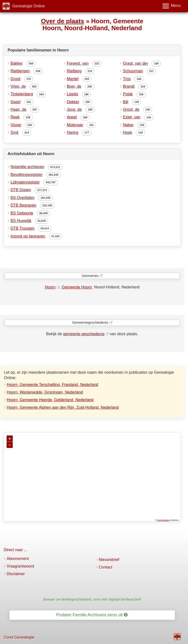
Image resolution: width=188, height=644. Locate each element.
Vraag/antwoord (20, 566)
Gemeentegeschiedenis (90, 322)
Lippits (72, 94)
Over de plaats (62, 21)
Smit (14, 132)
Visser (16, 125)
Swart (16, 102)
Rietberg (74, 71)
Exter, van (132, 117)
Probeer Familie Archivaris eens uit (92, 615)
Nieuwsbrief (109, 560)
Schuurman (133, 71)
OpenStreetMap (163, 520)
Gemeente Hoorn (77, 287)
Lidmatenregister (25, 182)
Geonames (90, 276)
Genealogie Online (29, 6)
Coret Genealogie (19, 637)
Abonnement (18, 559)
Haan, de (18, 109)
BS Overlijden (23, 198)
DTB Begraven (23, 205)
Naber (128, 125)
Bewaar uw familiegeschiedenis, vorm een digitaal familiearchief (92, 599)
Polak (128, 94)
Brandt (129, 86)
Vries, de (18, 86)
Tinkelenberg (22, 94)
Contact (106, 567)
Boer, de (74, 86)
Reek (15, 117)
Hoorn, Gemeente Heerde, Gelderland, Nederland (50, 400)
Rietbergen (20, 71)
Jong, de (74, 109)
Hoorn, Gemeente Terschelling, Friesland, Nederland (53, 385)
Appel (72, 117)
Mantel (73, 79)
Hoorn (50, 287)
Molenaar (75, 125)
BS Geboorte (22, 213)
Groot (15, 79)
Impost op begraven (28, 236)
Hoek (127, 132)
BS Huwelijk (21, 221)
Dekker (73, 102)
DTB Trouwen (23, 228)
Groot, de (131, 109)
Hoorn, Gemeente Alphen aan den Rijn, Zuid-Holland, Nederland (63, 407)
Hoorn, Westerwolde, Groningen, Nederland (45, 392)
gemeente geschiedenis (84, 334)
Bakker (17, 63)
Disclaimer (16, 574)
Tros (127, 79)
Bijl (125, 102)
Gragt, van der (135, 63)
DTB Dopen (21, 190)
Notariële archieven (27, 167)
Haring (73, 132)
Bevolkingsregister (27, 175)
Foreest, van (78, 63)
